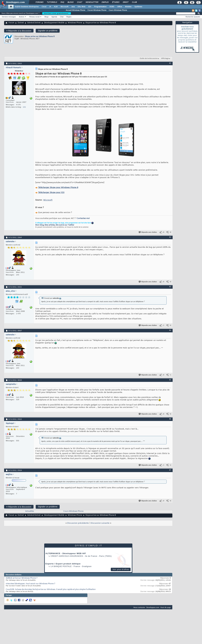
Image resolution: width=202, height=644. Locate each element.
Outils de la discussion (149, 58)
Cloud (44, 7)
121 (24, 107)
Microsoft (64, 7)
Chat (79, 2)
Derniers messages (9, 17)
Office (120, 7)
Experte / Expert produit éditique (63, 564)
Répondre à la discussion (19, 31)
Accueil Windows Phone (76, 10)
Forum (11, 23)
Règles (69, 17)
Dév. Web (81, 7)
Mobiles (128, 7)
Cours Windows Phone (118, 10)
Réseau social (34, 17)
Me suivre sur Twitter (65, 225)
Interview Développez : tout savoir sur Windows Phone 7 (30, 584)
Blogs (70, 2)
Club (134, 2)
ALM (56, 7)
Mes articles (50, 225)
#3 (170, 287)
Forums (39, 2)
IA (50, 7)
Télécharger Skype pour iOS (51, 193)
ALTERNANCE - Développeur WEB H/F (66, 553)
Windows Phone (75, 23)
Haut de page (166, 607)
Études (116, 2)
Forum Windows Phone (97, 10)
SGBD (112, 7)
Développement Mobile (54, 23)
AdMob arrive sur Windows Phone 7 (22, 578)
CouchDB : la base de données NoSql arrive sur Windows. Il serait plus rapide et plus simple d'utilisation (51, 589)
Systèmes (138, 7)
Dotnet (21, 23)
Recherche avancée (193, 17)
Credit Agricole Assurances (67, 556)
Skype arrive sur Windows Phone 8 (40, 36)
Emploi (105, 2)
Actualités (30, 511)
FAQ (62, 2)
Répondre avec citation (148, 232)
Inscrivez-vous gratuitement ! (57, 13)
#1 (170, 63)
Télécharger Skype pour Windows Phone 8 (58, 188)
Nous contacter (139, 607)
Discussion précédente (78, 523)
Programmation (100, 7)
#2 (170, 237)
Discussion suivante (100, 523)
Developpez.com (153, 607)
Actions (22, 17)
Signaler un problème (48, 31)
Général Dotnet (34, 23)
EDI (90, 7)
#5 (170, 380)
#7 (170, 470)
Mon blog (39, 225)
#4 (170, 330)
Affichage (165, 58)
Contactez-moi (83, 218)
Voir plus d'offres (121, 570)
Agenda (54, 17)
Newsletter (92, 2)
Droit (125, 2)
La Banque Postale (61, 566)
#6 (170, 419)
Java (73, 7)
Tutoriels (52, 2)
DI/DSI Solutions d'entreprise (27, 7)
